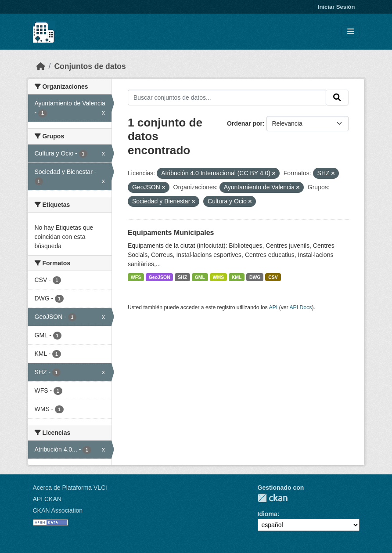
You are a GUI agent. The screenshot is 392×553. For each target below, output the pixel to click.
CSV (273, 277)
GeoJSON (160, 277)
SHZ (182, 277)
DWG (255, 277)
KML (237, 277)
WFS (136, 277)
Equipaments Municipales (171, 233)
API (273, 307)
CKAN (273, 498)
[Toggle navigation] (351, 32)
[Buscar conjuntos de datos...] (227, 98)
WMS (219, 277)
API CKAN (47, 499)
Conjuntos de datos (90, 66)
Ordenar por (245, 123)
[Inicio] (41, 66)
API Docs (300, 307)
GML (200, 277)
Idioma (268, 514)
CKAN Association (58, 510)
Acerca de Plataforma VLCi (70, 488)
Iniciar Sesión (336, 7)
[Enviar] (337, 98)
